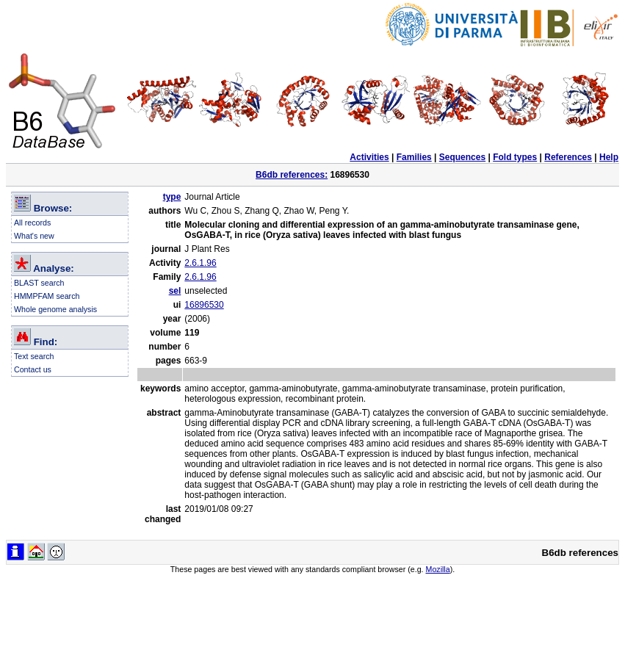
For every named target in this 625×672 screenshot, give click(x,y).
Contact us (33, 369)
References (568, 157)
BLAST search (39, 283)
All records (32, 223)
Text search (34, 356)
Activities (369, 157)
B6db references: (292, 175)
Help (609, 157)
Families (414, 157)
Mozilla (438, 569)
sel (175, 291)
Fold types (515, 157)
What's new (34, 236)
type (172, 197)
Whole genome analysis (55, 309)
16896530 (204, 305)
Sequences (462, 157)
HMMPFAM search (47, 296)
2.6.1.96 (200, 263)
